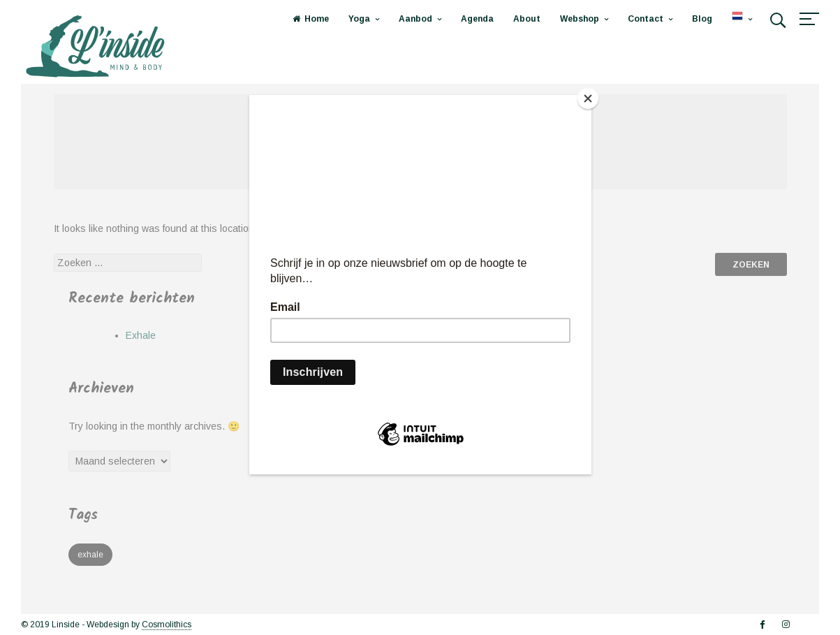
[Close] (588, 98)
